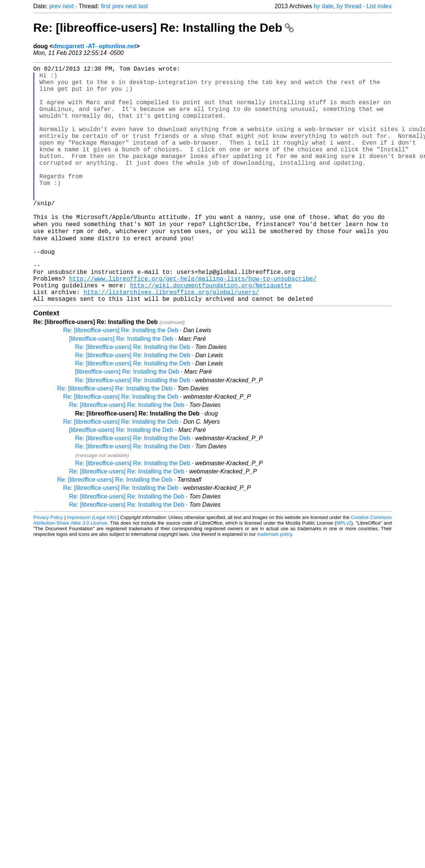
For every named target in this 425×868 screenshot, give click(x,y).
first (106, 6)
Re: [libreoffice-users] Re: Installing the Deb (164, 28)
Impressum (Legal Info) (91, 568)
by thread (349, 6)
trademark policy (275, 585)
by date (323, 6)
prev (55, 6)
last (143, 6)
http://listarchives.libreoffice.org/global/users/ (171, 341)
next (68, 6)
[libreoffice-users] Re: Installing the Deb (121, 390)
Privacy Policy (48, 568)
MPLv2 (344, 574)
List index (379, 6)
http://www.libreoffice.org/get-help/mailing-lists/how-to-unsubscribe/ (193, 325)
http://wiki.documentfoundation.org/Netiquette (211, 333)
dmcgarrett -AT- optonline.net (95, 46)
